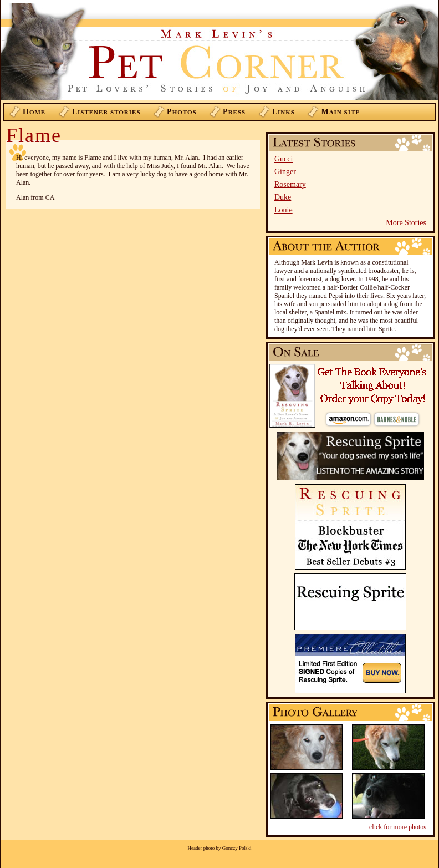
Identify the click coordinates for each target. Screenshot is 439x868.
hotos (182, 112)
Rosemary (290, 184)
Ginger (285, 172)
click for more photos (398, 827)
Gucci (284, 159)
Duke (283, 197)
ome (34, 112)
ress (234, 112)
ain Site (340, 112)
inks (284, 112)
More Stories (406, 223)
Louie (284, 210)
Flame (34, 135)
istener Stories (106, 112)
